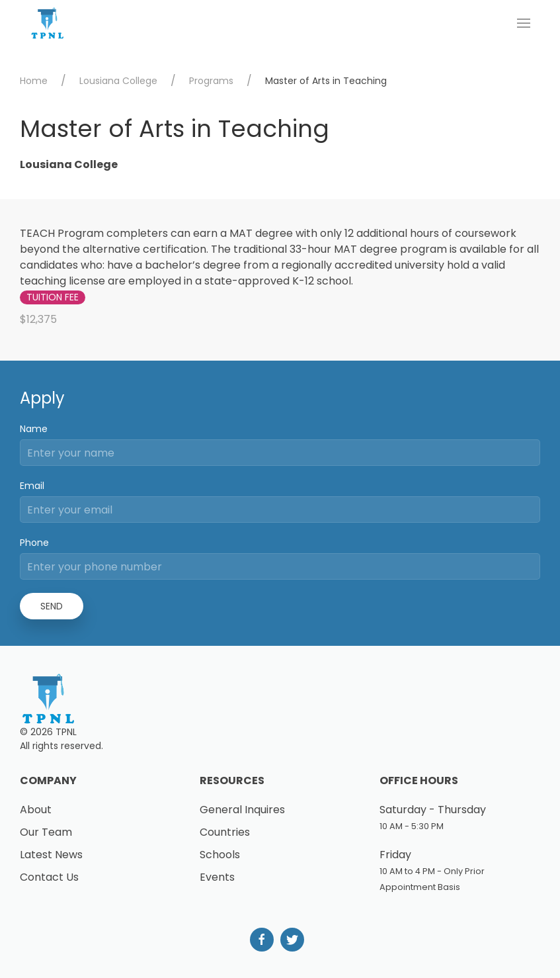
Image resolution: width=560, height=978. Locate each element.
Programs (211, 81)
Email (32, 486)
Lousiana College (118, 81)
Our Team (46, 832)
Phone (34, 543)
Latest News (51, 855)
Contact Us (49, 877)
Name (34, 429)
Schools (220, 855)
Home (34, 81)
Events (217, 877)
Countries (225, 832)
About (36, 810)
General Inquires (242, 810)
